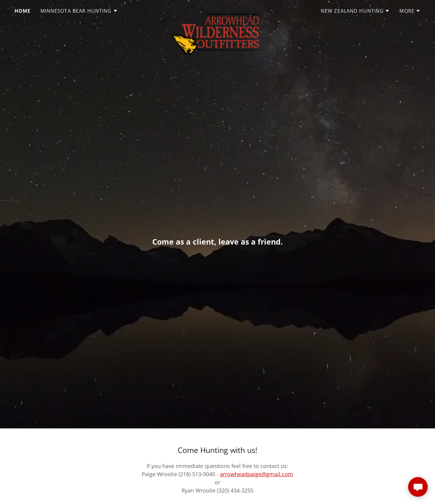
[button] (79, 11)
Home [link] (23, 11)
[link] (217, 10)
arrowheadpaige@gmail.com (256, 474)
